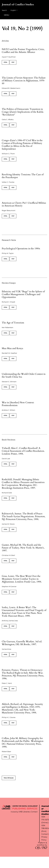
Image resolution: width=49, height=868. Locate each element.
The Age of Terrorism (13, 323)
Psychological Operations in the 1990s (21, 249)
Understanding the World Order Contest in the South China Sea (24, 375)
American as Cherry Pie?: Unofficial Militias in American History (24, 204)
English (15, 10)
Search (4, 10)
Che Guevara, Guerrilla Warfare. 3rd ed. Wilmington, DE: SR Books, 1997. (22, 643)
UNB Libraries (24, 812)
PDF (13, 62)
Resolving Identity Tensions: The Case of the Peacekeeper (23, 176)
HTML (5, 62)
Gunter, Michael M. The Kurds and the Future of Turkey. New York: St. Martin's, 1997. (23, 548)
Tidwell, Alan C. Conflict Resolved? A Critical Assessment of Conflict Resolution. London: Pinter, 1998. (23, 451)
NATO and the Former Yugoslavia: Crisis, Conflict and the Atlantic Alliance (23, 51)
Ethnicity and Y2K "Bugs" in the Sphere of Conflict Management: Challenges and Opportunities (23, 294)
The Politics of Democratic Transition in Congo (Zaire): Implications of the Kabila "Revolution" (23, 112)
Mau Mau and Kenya (12, 348)
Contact (34, 812)
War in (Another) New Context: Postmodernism (18, 404)
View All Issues (9, 778)
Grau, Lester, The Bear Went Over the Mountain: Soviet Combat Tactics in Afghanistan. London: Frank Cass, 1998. (22, 579)
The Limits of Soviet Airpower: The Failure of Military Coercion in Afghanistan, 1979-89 (24, 81)
